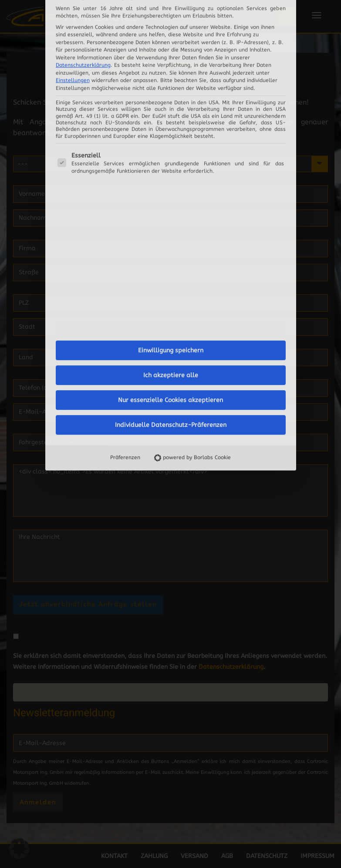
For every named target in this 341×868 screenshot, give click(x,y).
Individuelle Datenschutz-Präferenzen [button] (171, 278)
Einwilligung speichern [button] (171, 204)
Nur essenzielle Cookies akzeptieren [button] (170, 254)
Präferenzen (125, 311)
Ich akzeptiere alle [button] (171, 229)
